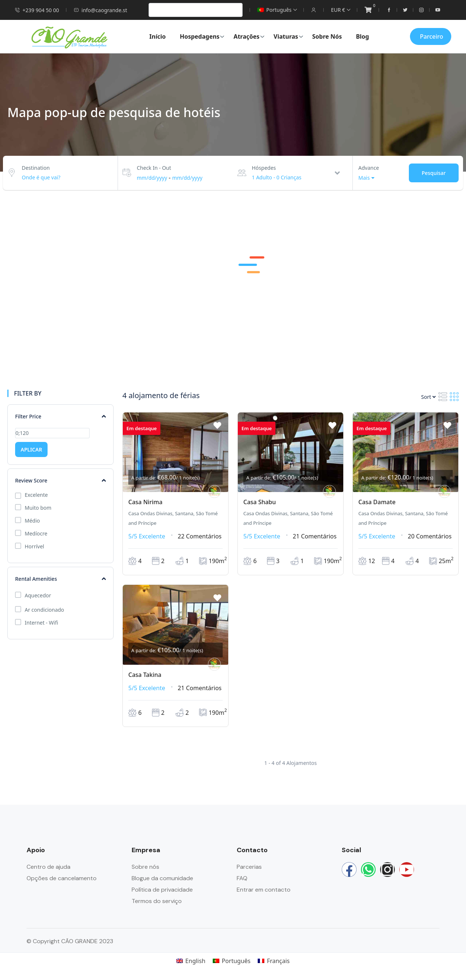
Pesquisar (434, 173)
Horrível (34, 547)
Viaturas (288, 36)
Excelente (36, 495)
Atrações (249, 36)
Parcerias (249, 867)
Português (277, 10)
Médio (32, 521)
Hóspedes (264, 168)
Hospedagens (202, 36)
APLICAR (31, 449)
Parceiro (432, 36)
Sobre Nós (327, 36)
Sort (428, 397)
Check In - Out (154, 168)
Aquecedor (38, 596)
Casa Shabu (260, 502)
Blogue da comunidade (162, 878)
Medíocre (36, 534)
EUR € (340, 10)
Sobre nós (145, 867)
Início (157, 36)
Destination (36, 168)
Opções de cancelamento (62, 878)
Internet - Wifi (41, 623)
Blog (362, 36)
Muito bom (38, 508)
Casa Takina (145, 675)
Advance (369, 168)
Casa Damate (377, 502)
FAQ (242, 878)
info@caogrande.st (100, 10)
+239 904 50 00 (37, 10)
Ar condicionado (44, 610)
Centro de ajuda (48, 867)
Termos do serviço (157, 901)
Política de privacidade (162, 890)
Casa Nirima (145, 502)
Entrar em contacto (264, 890)
